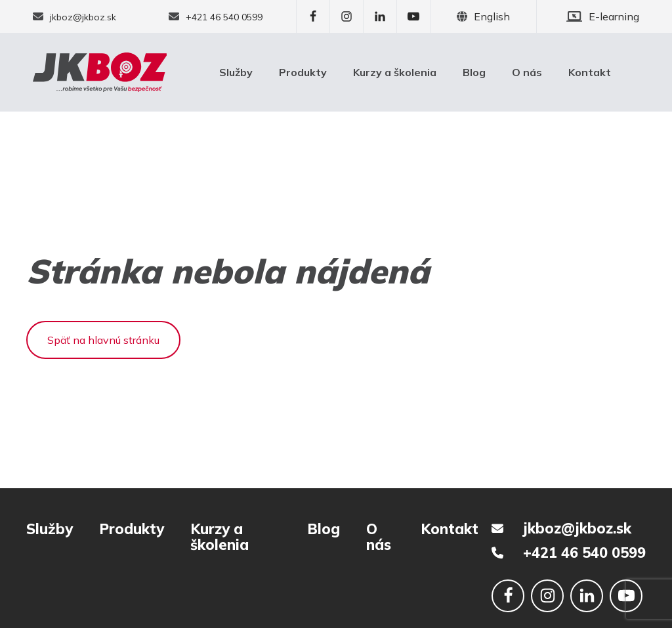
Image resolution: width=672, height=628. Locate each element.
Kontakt (590, 72)
